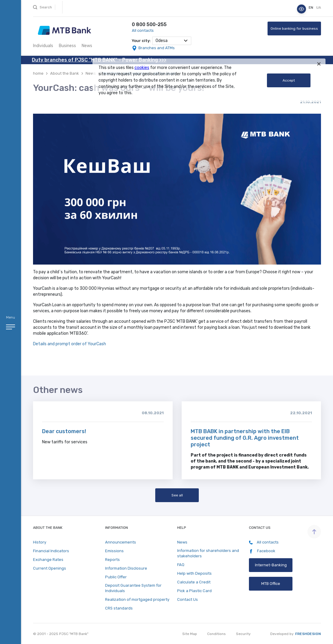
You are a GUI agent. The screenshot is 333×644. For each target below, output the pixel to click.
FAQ (181, 565)
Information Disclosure (126, 568)
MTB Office (271, 584)
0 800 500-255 (149, 24)
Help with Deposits (194, 573)
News (87, 46)
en (311, 7)
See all (177, 495)
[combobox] (172, 41)
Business (67, 46)
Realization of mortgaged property (137, 599)
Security (243, 634)
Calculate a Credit (194, 582)
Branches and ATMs (157, 48)
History (40, 542)
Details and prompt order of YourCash (70, 344)
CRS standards (119, 608)
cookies (142, 68)
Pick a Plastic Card (194, 591)
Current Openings (50, 568)
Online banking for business (294, 28)
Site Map (190, 634)
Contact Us (188, 599)
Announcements (121, 542)
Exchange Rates (48, 560)
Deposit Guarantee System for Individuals (133, 588)
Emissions (114, 551)
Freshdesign (308, 634)
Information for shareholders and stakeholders (208, 553)
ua (319, 7)
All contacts (143, 30)
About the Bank (65, 73)
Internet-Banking (271, 565)
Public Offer (116, 577)
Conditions (216, 634)
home (38, 73)
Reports (112, 560)
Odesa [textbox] (162, 41)
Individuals (43, 46)
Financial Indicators (51, 551)
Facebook (262, 551)
